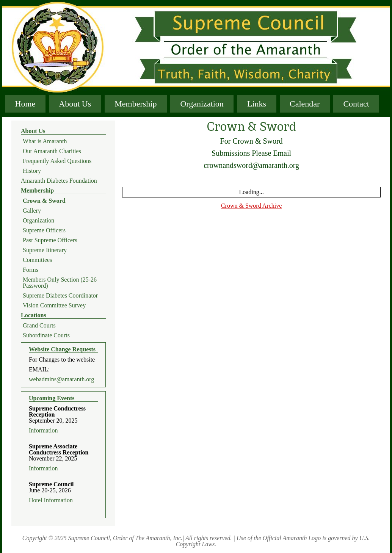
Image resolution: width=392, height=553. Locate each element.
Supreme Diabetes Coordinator (60, 296)
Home (25, 104)
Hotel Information (51, 500)
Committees (37, 260)
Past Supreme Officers (50, 240)
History (32, 171)
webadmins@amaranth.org (61, 379)
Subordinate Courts (46, 335)
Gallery (32, 211)
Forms (31, 270)
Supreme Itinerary (45, 250)
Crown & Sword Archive (251, 206)
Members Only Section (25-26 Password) (60, 283)
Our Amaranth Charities (52, 151)
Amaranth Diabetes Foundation (59, 181)
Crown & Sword (44, 201)
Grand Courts (39, 326)
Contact (356, 104)
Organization (202, 104)
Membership (136, 104)
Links (257, 104)
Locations (34, 315)
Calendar (305, 104)
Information (43, 431)
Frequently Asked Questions (57, 161)
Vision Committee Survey (54, 305)
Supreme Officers (44, 230)
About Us (75, 104)
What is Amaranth (45, 141)
